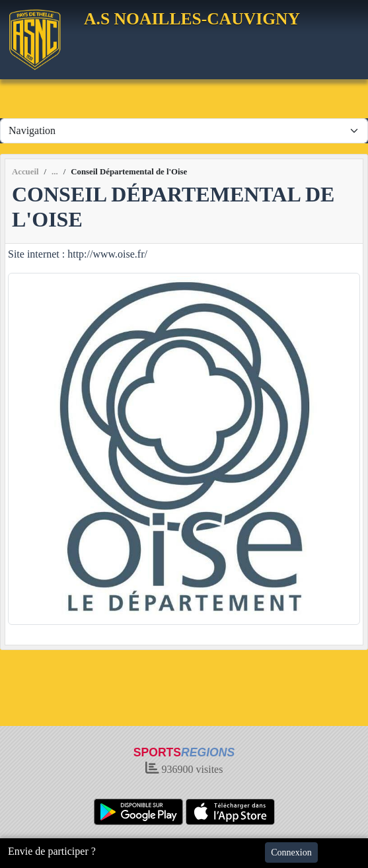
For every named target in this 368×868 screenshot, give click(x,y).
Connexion (291, 852)
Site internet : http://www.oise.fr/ (78, 254)
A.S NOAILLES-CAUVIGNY (192, 19)
